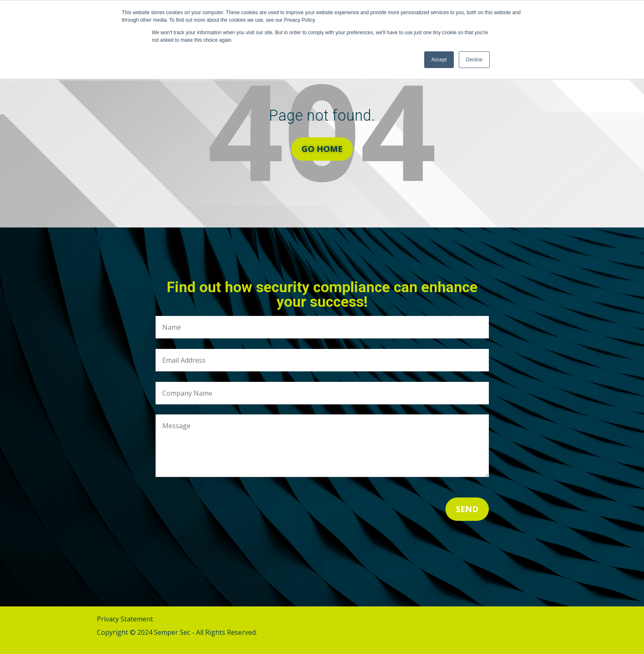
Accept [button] (439, 60)
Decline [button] (474, 60)
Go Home (322, 149)
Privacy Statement (125, 619)
